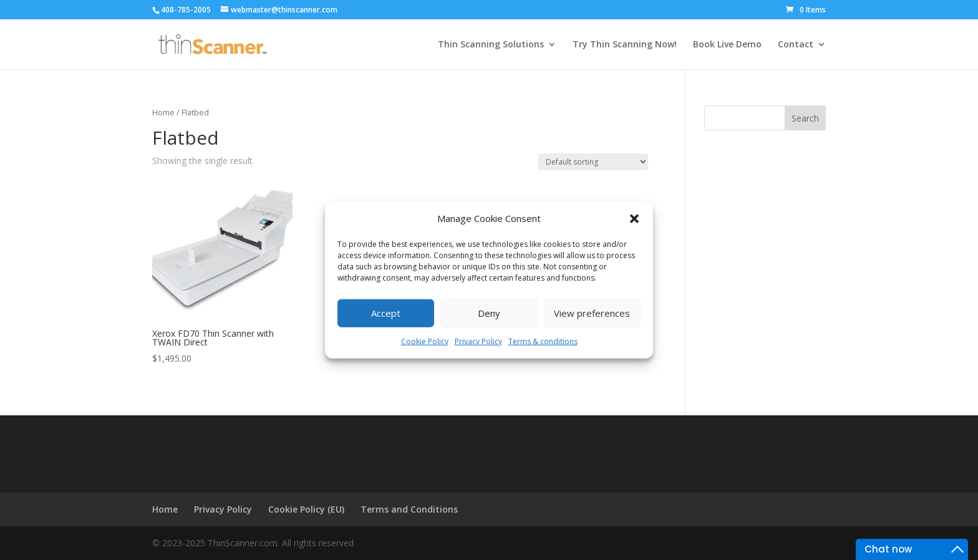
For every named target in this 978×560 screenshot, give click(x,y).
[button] (634, 219)
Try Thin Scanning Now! (625, 45)
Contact (796, 45)
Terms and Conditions (409, 509)
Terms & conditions (543, 341)
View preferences (592, 313)
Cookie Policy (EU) (306, 509)
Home (163, 112)
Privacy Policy (478, 341)
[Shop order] (593, 162)
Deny (489, 313)
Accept (386, 313)
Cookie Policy (425, 341)
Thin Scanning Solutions (491, 45)
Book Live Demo (727, 45)
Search (805, 118)
